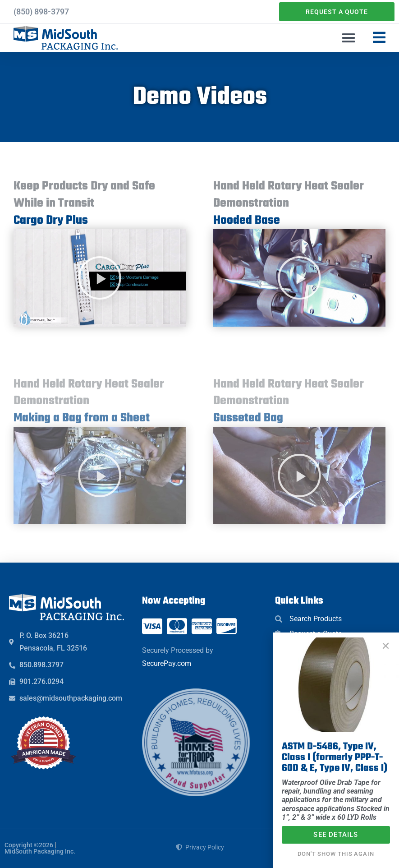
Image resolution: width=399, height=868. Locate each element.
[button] (349, 38)
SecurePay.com (167, 663)
